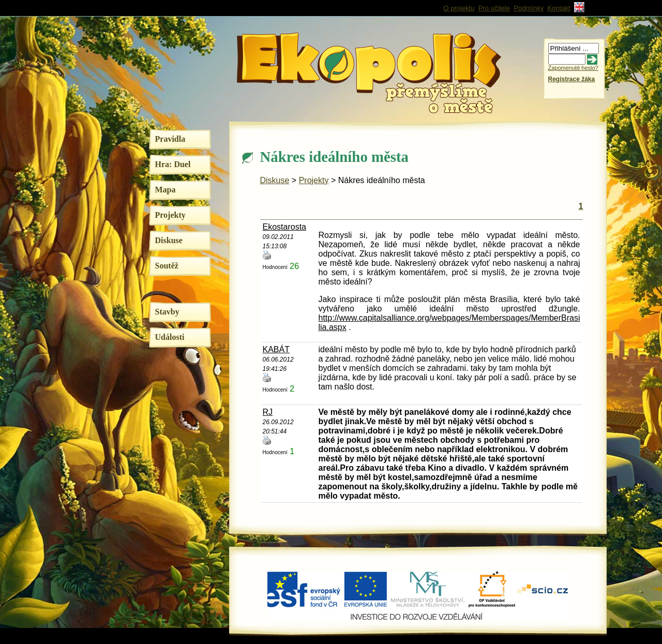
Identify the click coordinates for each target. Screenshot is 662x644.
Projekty (170, 215)
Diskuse (169, 240)
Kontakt (559, 8)
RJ (268, 412)
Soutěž (167, 266)
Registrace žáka (572, 79)
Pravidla (170, 139)
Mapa (165, 190)
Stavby (167, 312)
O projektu (459, 8)
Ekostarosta (284, 227)
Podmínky (529, 8)
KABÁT (276, 349)
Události (170, 337)
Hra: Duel (173, 164)
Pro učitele (494, 8)
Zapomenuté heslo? (573, 68)
